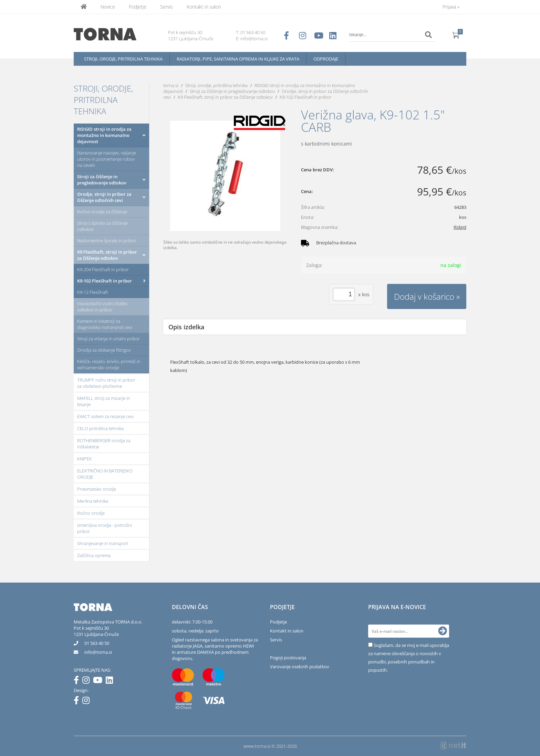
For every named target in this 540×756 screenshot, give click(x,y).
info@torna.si (254, 39)
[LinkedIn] (111, 681)
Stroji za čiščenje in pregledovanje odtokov (102, 180)
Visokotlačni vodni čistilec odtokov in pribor (102, 307)
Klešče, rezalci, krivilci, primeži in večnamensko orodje (109, 364)
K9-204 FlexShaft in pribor (103, 269)
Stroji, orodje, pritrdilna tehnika (123, 59)
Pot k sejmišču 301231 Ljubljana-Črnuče (96, 631)
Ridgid (460, 227)
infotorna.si (98, 652)
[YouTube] (99, 681)
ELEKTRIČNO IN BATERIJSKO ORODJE (105, 474)
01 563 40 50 (253, 32)
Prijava (451, 7)
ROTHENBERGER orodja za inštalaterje (104, 444)
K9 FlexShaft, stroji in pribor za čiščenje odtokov (107, 255)
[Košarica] (456, 35)
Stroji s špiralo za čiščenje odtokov (102, 226)
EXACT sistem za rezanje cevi (105, 416)
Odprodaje (326, 59)
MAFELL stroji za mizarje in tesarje (104, 401)
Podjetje (138, 7)
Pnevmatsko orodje (97, 489)
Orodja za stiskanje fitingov (104, 350)
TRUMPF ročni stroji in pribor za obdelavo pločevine (106, 383)
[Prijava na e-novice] (443, 631)
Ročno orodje (91, 513)
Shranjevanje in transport (103, 543)
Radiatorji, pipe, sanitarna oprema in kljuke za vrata (238, 59)
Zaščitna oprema (94, 555)
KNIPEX (84, 459)
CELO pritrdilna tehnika (100, 428)
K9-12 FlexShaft (92, 292)
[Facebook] (78, 681)
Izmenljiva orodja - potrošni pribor (105, 528)
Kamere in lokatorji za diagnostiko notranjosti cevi (105, 324)
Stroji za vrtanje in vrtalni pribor (108, 339)
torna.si (171, 85)
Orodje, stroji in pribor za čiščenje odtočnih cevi (104, 197)
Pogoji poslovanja (288, 658)
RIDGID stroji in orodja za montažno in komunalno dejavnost (104, 135)
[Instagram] (88, 681)
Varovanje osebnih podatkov (300, 667)
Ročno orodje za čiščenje (102, 212)
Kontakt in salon (204, 7)
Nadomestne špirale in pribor (107, 241)
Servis (167, 7)
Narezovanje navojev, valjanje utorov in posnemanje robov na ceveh (107, 159)
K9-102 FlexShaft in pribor (105, 281)
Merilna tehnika (93, 501)
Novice (108, 7)
